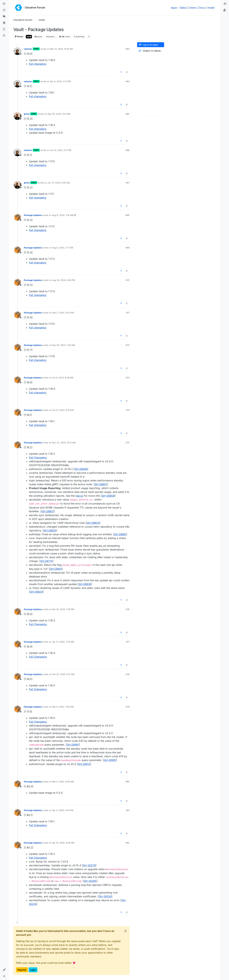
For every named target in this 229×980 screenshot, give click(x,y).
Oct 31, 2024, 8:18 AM (63, 410)
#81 (128, 810)
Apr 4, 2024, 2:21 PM (60, 81)
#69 (128, 248)
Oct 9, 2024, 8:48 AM (63, 378)
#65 (128, 114)
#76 (128, 609)
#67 (128, 183)
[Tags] (4, 17)
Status (183, 8)
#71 (128, 313)
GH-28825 (50, 530)
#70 (128, 280)
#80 (128, 782)
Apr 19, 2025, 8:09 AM (63, 843)
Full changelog (38, 64)
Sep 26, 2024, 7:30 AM (63, 345)
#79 (128, 707)
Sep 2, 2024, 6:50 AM (63, 313)
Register (22, 970)
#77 (128, 642)
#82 (128, 843)
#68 (128, 215)
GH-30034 (105, 896)
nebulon (28, 49)
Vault (29, 37)
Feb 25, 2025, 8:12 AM (63, 674)
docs (79, 496)
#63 (128, 49)
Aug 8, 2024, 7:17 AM (63, 248)
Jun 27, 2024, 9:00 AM (59, 183)
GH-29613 (84, 764)
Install (211, 8)
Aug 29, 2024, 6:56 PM (64, 280)
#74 (128, 410)
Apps (174, 8)
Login (33, 970)
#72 (128, 345)
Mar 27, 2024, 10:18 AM (61, 49)
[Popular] (4, 23)
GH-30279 (89, 865)
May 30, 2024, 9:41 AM (59, 114)
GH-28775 (46, 561)
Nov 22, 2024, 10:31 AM (64, 443)
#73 (128, 378)
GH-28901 (56, 569)
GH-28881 (120, 534)
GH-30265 (90, 881)
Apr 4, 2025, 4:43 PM (63, 810)
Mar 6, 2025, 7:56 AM (63, 707)
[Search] (4, 36)
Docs (202, 8)
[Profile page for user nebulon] (17, 51)
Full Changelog (38, 458)
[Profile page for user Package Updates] (17, 217)
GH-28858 (108, 496)
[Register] (225, 10)
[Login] (225, 4)
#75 (128, 443)
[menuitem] (225, 4)
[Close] (125, 931)
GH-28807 (101, 484)
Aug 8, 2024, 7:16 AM (63, 215)
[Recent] (4, 10)
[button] (4, 970)
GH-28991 (73, 745)
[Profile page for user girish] (17, 116)
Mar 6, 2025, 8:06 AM (63, 782)
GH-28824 (93, 523)
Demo (193, 8)
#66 (128, 150)
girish (27, 114)
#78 (128, 674)
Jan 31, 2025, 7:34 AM (63, 642)
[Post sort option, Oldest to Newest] (151, 51)
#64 (128, 81)
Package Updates (33, 215)
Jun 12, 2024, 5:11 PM (61, 150)
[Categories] (4, 4)
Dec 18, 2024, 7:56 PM (63, 609)
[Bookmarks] (4, 29)
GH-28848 (81, 469)
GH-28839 (85, 584)
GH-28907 (48, 511)
